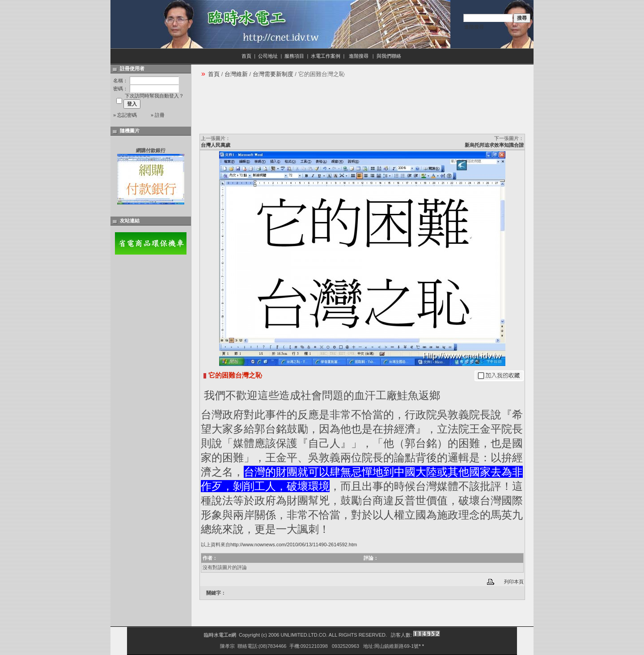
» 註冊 (158, 115)
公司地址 (268, 56)
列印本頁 (514, 582)
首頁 (246, 56)
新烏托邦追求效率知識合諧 (494, 145)
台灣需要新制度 (273, 74)
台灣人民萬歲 (216, 145)
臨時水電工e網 (220, 635)
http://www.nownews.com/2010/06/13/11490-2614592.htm (294, 544)
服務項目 (294, 56)
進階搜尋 (474, 27)
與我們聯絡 (390, 56)
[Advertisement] (362, 109)
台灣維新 (236, 74)
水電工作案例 (326, 56)
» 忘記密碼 (125, 115)
